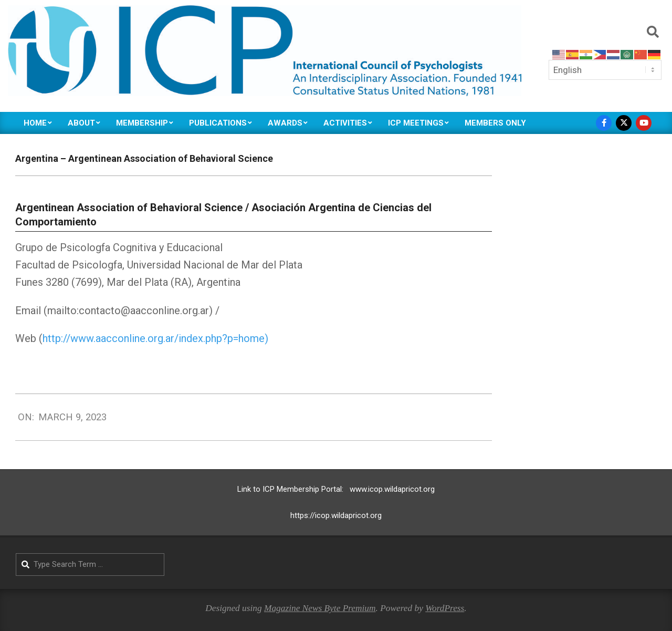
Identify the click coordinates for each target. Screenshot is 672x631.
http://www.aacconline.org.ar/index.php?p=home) (155, 338)
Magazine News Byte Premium (320, 608)
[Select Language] (605, 70)
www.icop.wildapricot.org (392, 489)
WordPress (445, 608)
